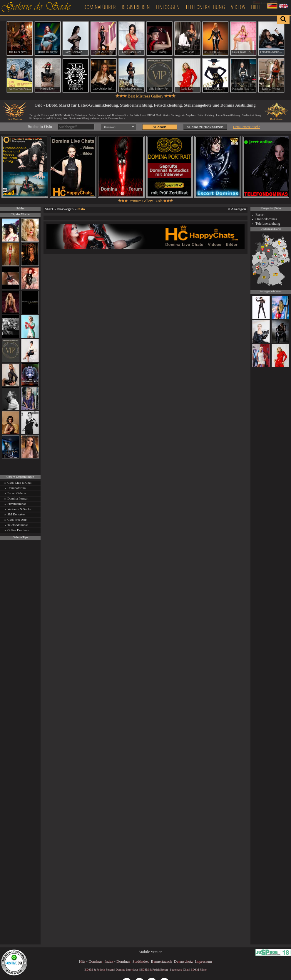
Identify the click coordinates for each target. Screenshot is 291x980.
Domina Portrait (18, 498)
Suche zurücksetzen (205, 127)
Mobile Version (150, 952)
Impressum (204, 961)
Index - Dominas (117, 961)
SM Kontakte (16, 514)
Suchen (159, 127)
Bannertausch (162, 961)
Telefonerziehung (205, 7)
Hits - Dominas (91, 961)
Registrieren (136, 7)
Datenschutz (183, 961)
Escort (260, 215)
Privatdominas (17, 504)
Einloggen (168, 7)
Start (49, 209)
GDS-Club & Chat (19, 483)
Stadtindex (141, 961)
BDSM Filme (198, 970)
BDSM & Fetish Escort (154, 970)
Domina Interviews (127, 970)
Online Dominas (18, 530)
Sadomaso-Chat (179, 970)
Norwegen (65, 209)
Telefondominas (18, 525)
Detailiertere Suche (247, 127)
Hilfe (256, 7)
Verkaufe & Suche (19, 509)
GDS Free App (17, 520)
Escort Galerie (17, 493)
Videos (238, 7)
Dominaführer (100, 7)
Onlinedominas (266, 219)
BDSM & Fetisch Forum (99, 970)
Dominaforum (16, 488)
